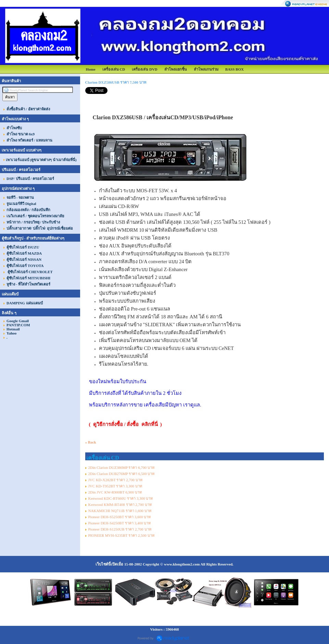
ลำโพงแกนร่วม (206, 69)
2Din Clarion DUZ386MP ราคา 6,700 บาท (121, 467)
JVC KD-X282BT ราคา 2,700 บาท (115, 480)
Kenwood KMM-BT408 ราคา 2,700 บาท (120, 505)
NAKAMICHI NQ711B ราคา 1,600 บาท (120, 511)
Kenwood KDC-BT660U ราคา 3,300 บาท (121, 498)
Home (90, 69)
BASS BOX (235, 69)
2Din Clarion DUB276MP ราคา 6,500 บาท (122, 474)
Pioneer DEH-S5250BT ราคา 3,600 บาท (120, 517)
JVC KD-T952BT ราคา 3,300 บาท (115, 486)
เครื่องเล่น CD (114, 69)
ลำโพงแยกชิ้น (176, 69)
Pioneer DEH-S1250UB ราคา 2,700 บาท (120, 529)
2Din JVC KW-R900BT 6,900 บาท (115, 492)
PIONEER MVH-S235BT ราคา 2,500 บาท (121, 535)
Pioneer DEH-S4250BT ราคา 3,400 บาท (120, 523)
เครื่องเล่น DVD (145, 69)
